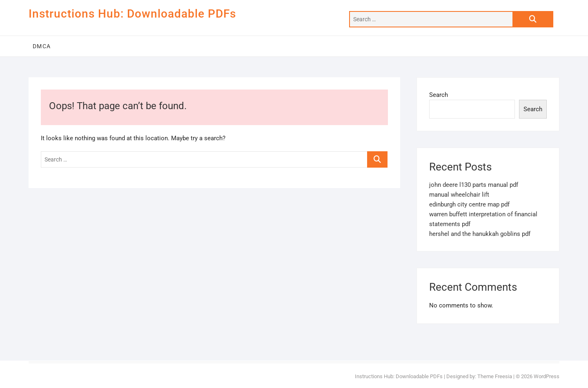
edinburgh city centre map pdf (469, 204)
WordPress (547, 376)
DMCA (42, 46)
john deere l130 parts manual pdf (474, 185)
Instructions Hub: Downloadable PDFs (132, 14)
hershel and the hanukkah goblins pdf (480, 234)
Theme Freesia (495, 376)
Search (439, 95)
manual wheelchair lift (459, 195)
